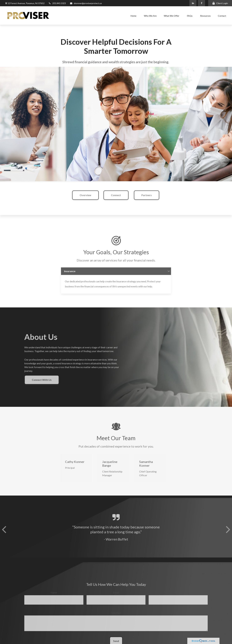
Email (116, 596)
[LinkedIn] (193, 3)
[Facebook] (202, 3)
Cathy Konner (75, 465)
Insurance (70, 275)
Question (116, 616)
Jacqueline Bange (110, 467)
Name (54, 596)
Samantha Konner (146, 467)
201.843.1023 (57, 3)
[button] (133, 16)
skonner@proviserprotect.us (86, 3)
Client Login (220, 3)
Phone (178, 596)
